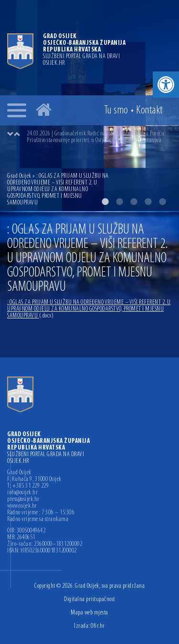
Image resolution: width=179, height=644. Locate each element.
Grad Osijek (20, 176)
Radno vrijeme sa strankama (38, 520)
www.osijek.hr (22, 506)
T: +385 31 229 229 (28, 486)
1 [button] (105, 202)
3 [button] (134, 202)
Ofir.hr (98, 626)
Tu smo (116, 111)
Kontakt (149, 111)
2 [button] (119, 202)
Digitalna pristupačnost (89, 599)
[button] (166, 85)
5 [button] (162, 202)
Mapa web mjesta (89, 613)
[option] (99, 137)
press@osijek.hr (23, 500)
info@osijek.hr (22, 493)
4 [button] (148, 202)
